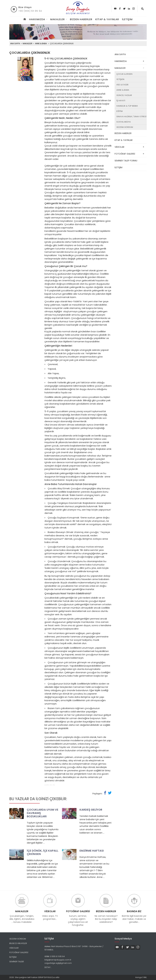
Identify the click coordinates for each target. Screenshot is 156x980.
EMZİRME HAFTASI (92, 851)
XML (145, 977)
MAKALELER (58, 19)
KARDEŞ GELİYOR (91, 810)
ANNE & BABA (41, 43)
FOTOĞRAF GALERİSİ (125, 154)
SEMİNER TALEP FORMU (126, 161)
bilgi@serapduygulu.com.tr (58, 960)
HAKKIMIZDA (37, 19)
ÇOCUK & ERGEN (124, 74)
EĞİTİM (120, 111)
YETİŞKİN (120, 79)
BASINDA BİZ (134, 911)
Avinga (139, 977)
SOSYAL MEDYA (124, 122)
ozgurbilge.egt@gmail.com (58, 963)
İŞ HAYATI (121, 101)
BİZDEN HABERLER (81, 19)
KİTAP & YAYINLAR (107, 19)
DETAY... (48, 967)
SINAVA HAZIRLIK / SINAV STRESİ (131, 117)
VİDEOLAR (119, 147)
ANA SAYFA (15, 43)
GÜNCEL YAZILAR (124, 95)
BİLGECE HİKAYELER (18, 943)
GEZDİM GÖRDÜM (125, 127)
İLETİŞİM (127, 19)
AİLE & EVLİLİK (122, 85)
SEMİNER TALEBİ (17, 962)
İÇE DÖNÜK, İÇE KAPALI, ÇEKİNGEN (43, 852)
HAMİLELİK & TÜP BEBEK (127, 106)
